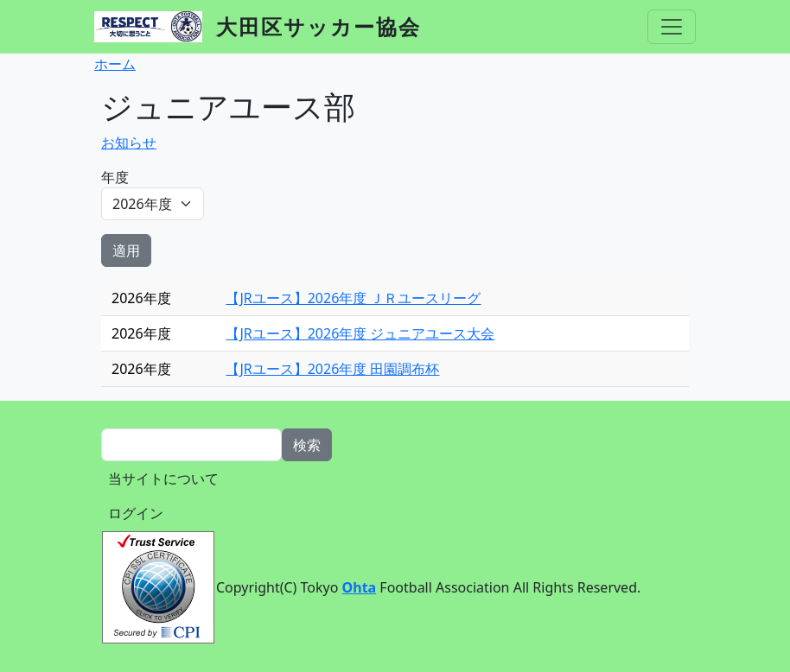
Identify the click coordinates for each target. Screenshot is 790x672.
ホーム (115, 64)
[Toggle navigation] (672, 27)
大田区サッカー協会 (319, 26)
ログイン (136, 513)
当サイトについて (163, 479)
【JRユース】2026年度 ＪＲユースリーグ (353, 298)
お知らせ (129, 143)
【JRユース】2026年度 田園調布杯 (332, 369)
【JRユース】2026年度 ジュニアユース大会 (360, 333)
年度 (115, 177)
